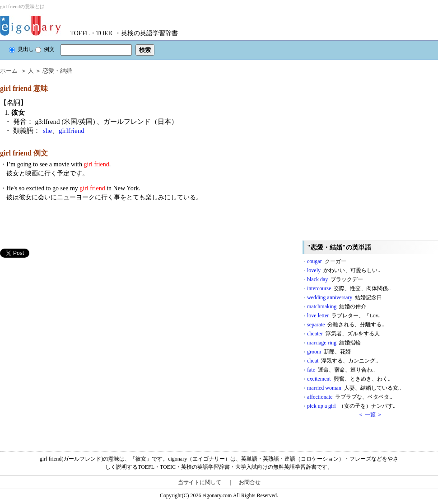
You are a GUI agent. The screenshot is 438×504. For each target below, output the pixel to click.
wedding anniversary (345, 297)
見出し (21, 49)
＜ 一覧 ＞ (370, 415)
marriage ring (334, 343)
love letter (344, 316)
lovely (344, 270)
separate (346, 325)
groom (329, 352)
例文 (45, 49)
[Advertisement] (85, 349)
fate (341, 370)
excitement (349, 379)
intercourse (349, 288)
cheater (343, 334)
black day (335, 279)
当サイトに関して (200, 482)
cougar (327, 261)
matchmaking (337, 306)
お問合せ (250, 482)
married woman (354, 388)
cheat (342, 361)
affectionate (349, 397)
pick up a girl (351, 406)
